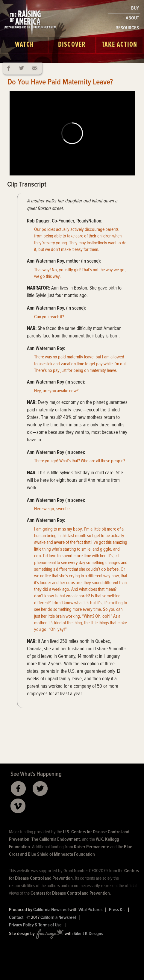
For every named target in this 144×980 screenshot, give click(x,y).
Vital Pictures (90, 910)
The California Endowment (56, 839)
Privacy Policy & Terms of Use (35, 925)
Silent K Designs (88, 934)
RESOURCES (127, 28)
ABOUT (132, 18)
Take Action (120, 45)
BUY (135, 8)
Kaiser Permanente (92, 847)
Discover (72, 45)
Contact (16, 918)
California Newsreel (51, 910)
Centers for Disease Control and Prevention (70, 893)
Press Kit (117, 910)
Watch (24, 45)
